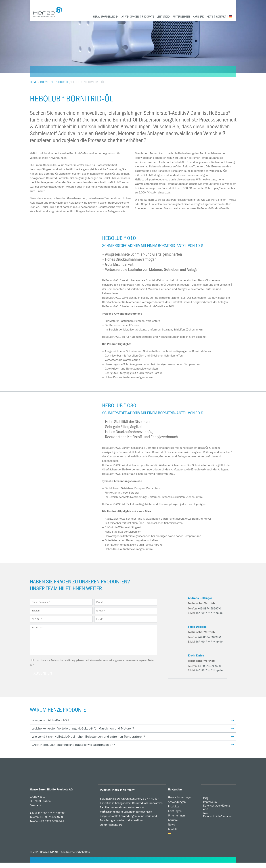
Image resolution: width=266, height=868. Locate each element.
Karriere (198, 16)
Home (34, 82)
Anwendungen (130, 16)
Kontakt (221, 16)
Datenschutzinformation (218, 822)
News (210, 16)
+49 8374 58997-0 (209, 608)
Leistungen (164, 16)
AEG (206, 814)
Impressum (210, 807)
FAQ (206, 804)
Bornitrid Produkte (54, 82)
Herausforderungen (106, 16)
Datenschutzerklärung (217, 811)
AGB (206, 818)
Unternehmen (182, 16)
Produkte (148, 16)
